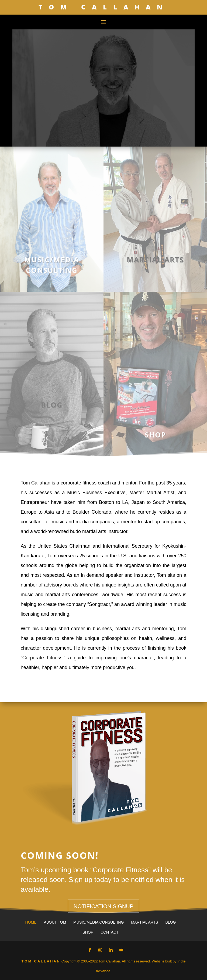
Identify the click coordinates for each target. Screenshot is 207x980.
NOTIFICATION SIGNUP (103, 906)
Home (31, 922)
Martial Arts (144, 922)
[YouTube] (121, 950)
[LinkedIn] (111, 950)
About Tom (55, 922)
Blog (170, 922)
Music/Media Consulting (99, 922)
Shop (88, 932)
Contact (110, 932)
